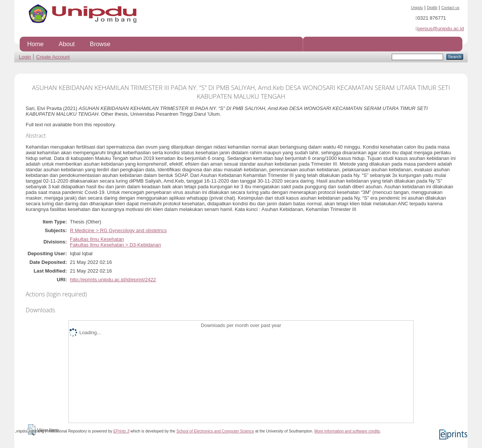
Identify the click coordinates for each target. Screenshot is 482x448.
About (66, 44)
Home (35, 44)
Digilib (432, 8)
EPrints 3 (121, 431)
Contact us (450, 8)
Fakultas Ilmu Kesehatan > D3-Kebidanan (115, 245)
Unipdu (417, 8)
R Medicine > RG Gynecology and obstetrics (118, 230)
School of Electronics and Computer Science (215, 431)
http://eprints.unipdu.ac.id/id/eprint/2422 (113, 280)
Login (25, 57)
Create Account (53, 57)
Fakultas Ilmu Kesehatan (97, 239)
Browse (100, 44)
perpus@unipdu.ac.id (441, 29)
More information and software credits (347, 431)
